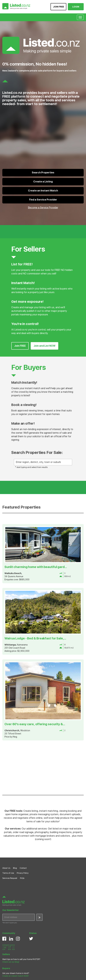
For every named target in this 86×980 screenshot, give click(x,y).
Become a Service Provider (43, 207)
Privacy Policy (23, 873)
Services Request (10, 878)
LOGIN (76, 7)
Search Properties (43, 173)
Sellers (6, 954)
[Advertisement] (42, 767)
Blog (15, 868)
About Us (6, 868)
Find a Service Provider (43, 200)
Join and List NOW (44, 346)
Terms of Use (8, 873)
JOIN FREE (58, 7)
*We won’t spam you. (10, 923)
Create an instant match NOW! (15, 976)
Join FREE (20, 346)
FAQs (22, 878)
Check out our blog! (11, 962)
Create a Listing (43, 182)
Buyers (6, 968)
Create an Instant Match (43, 191)
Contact (23, 868)
